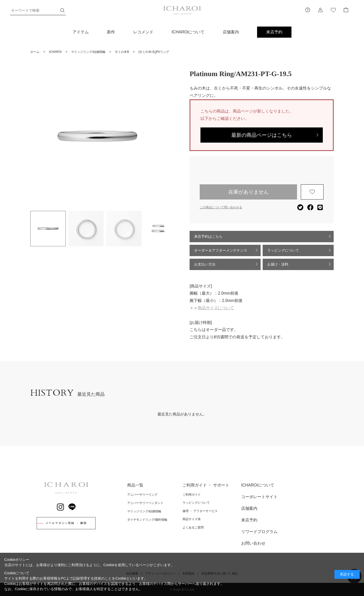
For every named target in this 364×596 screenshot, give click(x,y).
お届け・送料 (278, 264)
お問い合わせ (253, 543)
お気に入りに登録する (312, 192)
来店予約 (274, 32)
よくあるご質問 (193, 527)
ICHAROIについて (188, 32)
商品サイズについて (216, 308)
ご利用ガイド (192, 495)
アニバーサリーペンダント (145, 503)
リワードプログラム (259, 532)
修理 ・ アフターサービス (200, 511)
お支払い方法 (205, 264)
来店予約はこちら (208, 236)
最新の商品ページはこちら (262, 135)
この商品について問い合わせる (221, 207)
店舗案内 (231, 32)
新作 (111, 32)
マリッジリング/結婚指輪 (144, 511)
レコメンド (143, 32)
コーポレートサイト (259, 497)
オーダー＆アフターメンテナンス (221, 250)
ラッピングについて (283, 250)
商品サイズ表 (192, 519)
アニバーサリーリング (142, 495)
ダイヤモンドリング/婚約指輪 (147, 520)
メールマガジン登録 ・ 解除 (66, 523)
